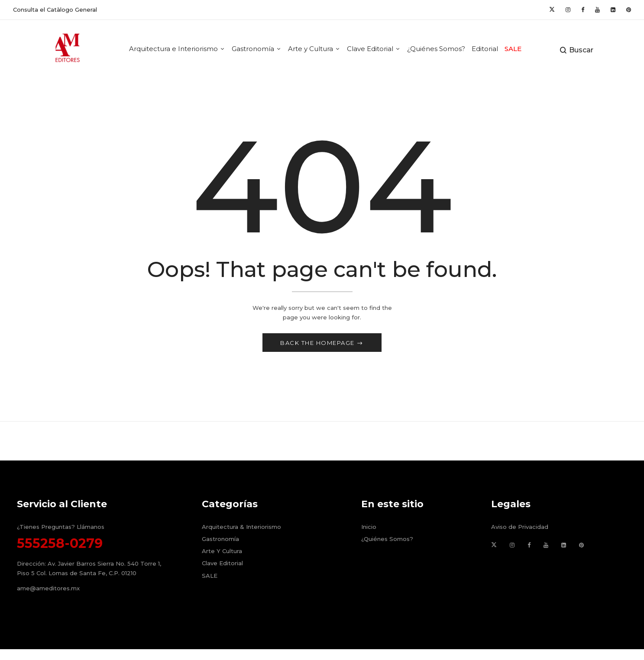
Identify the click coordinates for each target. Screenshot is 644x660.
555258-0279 (60, 545)
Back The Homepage (318, 344)
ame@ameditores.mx (48, 590)
